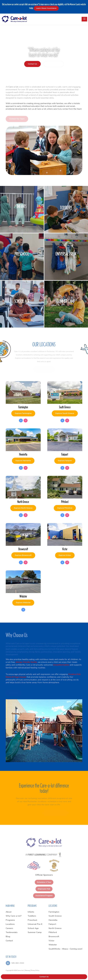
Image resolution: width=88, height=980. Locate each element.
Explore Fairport (65, 461)
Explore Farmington (23, 413)
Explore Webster (23, 603)
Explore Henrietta (23, 461)
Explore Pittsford (65, 508)
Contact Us (32, 64)
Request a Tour (54, 64)
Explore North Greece (23, 508)
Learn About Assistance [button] (46, 8)
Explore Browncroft (23, 555)
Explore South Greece (65, 413)
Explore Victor (65, 555)
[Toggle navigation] (84, 19)
